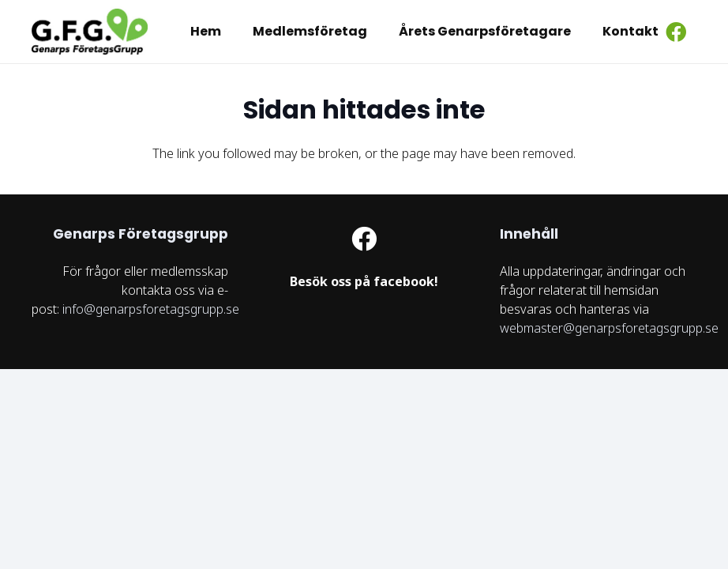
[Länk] (364, 282)
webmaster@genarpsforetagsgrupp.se (609, 328)
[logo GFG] (91, 32)
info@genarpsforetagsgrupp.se (151, 309)
